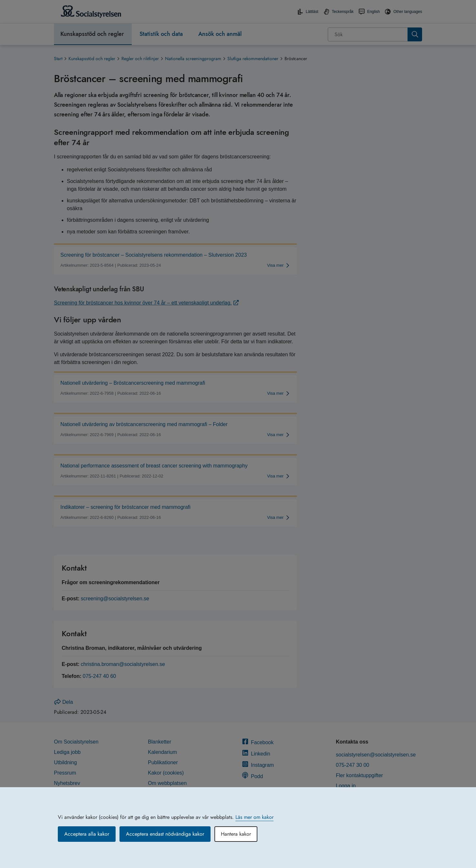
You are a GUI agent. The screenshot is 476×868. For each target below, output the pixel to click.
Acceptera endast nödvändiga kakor (165, 834)
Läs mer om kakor (254, 817)
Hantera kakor (236, 834)
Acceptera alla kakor (87, 834)
